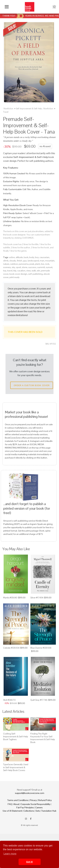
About (16, 804)
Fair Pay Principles (25, 807)
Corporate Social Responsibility (35, 804)
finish (20, 261)
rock (47, 264)
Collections (29, 811)
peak (32, 264)
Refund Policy (45, 800)
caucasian (44, 257)
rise (42, 264)
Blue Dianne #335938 (41, 648)
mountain (50, 261)
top (5, 271)
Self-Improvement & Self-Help (29, 109)
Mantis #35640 (10, 598)
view (28, 271)
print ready (14, 277)
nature (6, 264)
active (12, 257)
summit (41, 267)
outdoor (14, 264)
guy (25, 261)
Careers (39, 807)
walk (34, 271)
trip (15, 271)
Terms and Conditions (18, 800)
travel (10, 271)
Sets (38, 811)
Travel (6, 112)
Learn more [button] (10, 854)
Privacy (33, 800)
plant (37, 264)
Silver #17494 (37, 598)
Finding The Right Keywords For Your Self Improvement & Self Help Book (43, 738)
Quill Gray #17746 (39, 700)
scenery (7, 267)
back (26, 257)
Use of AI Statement (12, 811)
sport (18, 267)
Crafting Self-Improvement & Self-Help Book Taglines (16, 737)
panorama (24, 264)
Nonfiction (8, 109)
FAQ (10, 804)
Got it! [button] (29, 862)
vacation (21, 271)
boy (37, 257)
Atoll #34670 (9, 700)
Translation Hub (49, 811)
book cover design (18, 274)
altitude (19, 257)
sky (13, 267)
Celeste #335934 (11, 648)
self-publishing (35, 274)
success (32, 267)
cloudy (13, 261)
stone (25, 267)
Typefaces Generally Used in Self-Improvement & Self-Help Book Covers (16, 767)
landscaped (33, 261)
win (38, 271)
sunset (49, 267)
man (42, 261)
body (32, 257)
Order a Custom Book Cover (32, 385)
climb (6, 261)
